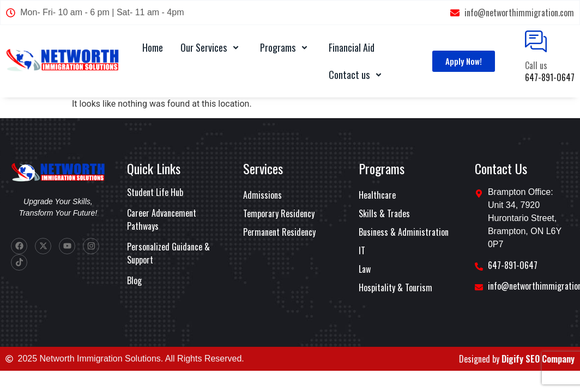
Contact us (357, 75)
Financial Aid (352, 47)
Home (153, 47)
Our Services (212, 47)
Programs (286, 47)
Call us (536, 65)
